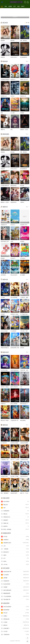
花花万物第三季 (15, 599)
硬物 (2, 113)
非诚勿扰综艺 (15, 581)
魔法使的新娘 (15, 610)
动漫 (18, 6)
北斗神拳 (3, 298)
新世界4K (15, 526)
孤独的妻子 (15, 520)
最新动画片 (6, 352)
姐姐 (15, 508)
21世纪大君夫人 (14, 57)
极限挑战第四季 (15, 593)
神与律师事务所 (24, 57)
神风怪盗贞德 (15, 619)
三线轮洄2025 (15, 635)
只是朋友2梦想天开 (5, 186)
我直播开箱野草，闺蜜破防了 (17, 493)
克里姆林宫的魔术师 (5, 79)
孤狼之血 (15, 514)
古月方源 (15, 631)
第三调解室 (23, 275)
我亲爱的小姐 (4, 96)
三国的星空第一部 (14, 420)
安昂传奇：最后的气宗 (6, 387)
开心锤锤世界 (13, 331)
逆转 (12, 130)
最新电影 (5, 61)
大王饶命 (15, 622)
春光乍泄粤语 (15, 502)
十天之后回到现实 (15, 596)
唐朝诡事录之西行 (15, 543)
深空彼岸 (22, 348)
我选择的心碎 (23, 96)
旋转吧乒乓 (13, 79)
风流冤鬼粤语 (15, 511)
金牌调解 (15, 578)
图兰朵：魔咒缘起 (15, 529)
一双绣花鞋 (15, 549)
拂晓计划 (3, 130)
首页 (2, 6)
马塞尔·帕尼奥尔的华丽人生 (16, 370)
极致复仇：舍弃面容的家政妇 (7, 202)
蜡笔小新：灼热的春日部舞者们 (8, 420)
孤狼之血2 (15, 505)
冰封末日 (12, 96)
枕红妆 (15, 561)
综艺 (15, 6)
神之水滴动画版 (14, 298)
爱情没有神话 (13, 186)
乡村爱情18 (15, 540)
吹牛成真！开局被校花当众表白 (17, 476)
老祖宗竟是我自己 (24, 476)
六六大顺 (12, 113)
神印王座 (15, 613)
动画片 (23, 6)
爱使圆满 (3, 41)
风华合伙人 (13, 225)
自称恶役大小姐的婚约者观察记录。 (18, 314)
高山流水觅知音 (15, 584)
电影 (6, 6)
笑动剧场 (22, 242)
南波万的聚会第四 (15, 590)
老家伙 (15, 555)
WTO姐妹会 (23, 258)
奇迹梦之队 (3, 404)
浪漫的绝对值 (13, 202)
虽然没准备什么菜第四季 (6, 242)
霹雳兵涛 (15, 625)
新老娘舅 (3, 258)
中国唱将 (15, 587)
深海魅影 (22, 113)
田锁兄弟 (3, 57)
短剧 (2, 10)
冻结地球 (3, 314)
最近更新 (5, 23)
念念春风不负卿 (4, 476)
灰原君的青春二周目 (15, 348)
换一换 (27, 23)
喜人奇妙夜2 (15, 575)
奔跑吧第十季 (4, 225)
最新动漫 (5, 280)
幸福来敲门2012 (24, 225)
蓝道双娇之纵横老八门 (15, 443)
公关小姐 (15, 564)
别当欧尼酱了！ (15, 628)
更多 (28, 61)
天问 (21, 387)
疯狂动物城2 (23, 420)
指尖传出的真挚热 (15, 607)
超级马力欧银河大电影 (15, 387)
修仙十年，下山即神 (15, 460)
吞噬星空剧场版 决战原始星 (7, 348)
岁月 (15, 558)
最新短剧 (5, 425)
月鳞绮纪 (22, 202)
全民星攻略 (3, 275)
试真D (12, 242)
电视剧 (10, 6)
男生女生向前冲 (14, 275)
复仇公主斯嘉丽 (14, 404)
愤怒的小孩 (15, 523)
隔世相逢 (12, 41)
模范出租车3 (15, 552)
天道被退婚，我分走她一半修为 (8, 460)
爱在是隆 (22, 186)
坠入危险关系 (4, 443)
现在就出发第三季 (15, 572)
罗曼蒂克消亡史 (15, 517)
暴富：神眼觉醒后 (5, 493)
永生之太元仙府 (4, 331)
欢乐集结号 (13, 258)
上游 (15, 546)
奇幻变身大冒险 (4, 370)
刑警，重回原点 (24, 41)
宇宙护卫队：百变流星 (25, 370)
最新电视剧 (6, 134)
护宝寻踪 (15, 537)
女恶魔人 (15, 616)
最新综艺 (5, 207)
